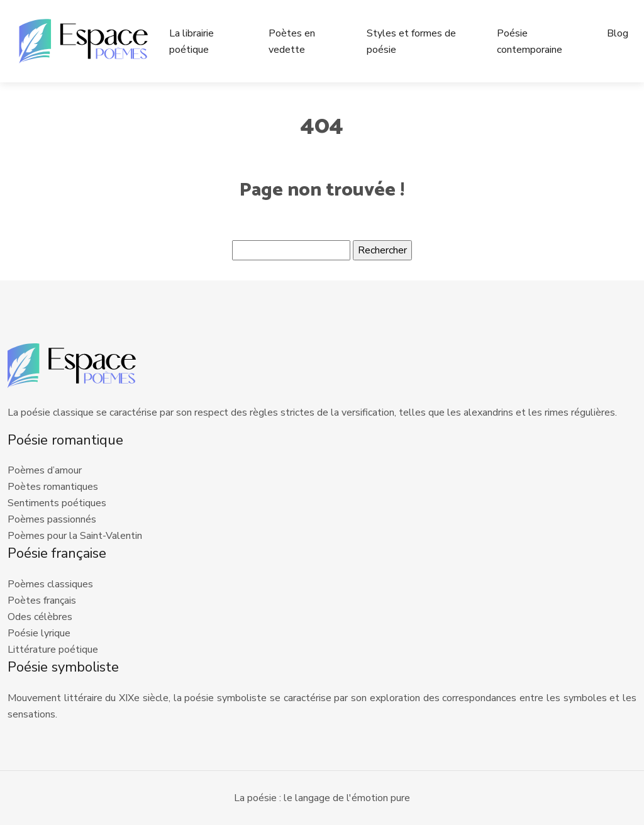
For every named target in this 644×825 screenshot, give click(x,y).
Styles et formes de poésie (411, 42)
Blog (618, 33)
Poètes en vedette (292, 42)
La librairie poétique (192, 42)
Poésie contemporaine (530, 42)
